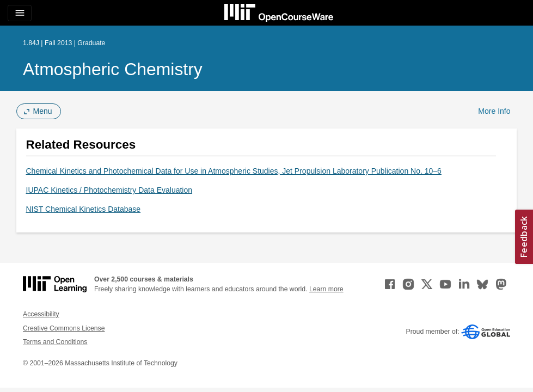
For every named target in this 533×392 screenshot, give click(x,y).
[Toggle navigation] (20, 13)
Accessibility (41, 314)
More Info (494, 111)
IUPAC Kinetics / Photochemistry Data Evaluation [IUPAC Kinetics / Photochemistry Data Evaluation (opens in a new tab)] (109, 190)
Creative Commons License (64, 328)
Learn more (326, 289)
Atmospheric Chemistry (113, 69)
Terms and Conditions (55, 342)
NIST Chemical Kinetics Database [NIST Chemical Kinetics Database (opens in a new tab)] (84, 209)
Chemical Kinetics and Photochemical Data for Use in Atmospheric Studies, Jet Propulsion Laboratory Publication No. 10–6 (234, 171)
